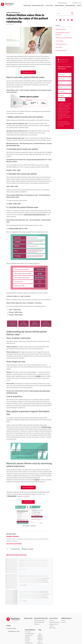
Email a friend (16, 549)
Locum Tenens (59, 41)
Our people (27, 641)
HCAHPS (38, 376)
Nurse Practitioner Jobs (39, 622)
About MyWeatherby (30, 634)
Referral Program (64, 3)
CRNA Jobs (37, 624)
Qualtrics (37, 480)
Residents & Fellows (61, 50)
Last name (62, 79)
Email (60, 83)
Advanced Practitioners (54, 622)
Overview (51, 620)
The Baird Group (46, 427)
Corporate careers (29, 643)
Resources (52, 626)
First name (62, 75)
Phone (61, 87)
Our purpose (28, 639)
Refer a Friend (52, 628)
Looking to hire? (64, 62)
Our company (28, 632)
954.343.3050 (12, 628)
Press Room (59, 47)
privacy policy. (67, 111)
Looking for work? (64, 60)
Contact (79, 5)
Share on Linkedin (29, 549)
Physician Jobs (27, 5)
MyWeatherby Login (77, 3)
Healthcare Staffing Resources (64, 38)
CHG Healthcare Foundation (29, 636)
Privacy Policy (61, 124)
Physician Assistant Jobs (39, 620)
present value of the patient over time (35, 215)
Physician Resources (61, 44)
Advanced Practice (61, 29)
